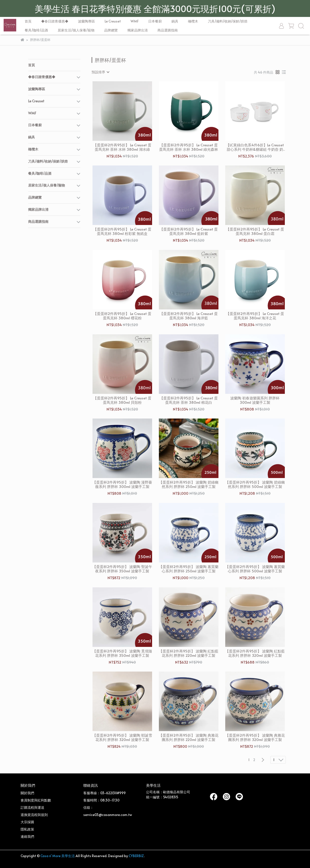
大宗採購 (27, 822)
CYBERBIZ (136, 856)
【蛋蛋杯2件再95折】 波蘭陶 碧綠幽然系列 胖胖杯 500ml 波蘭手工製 (255, 484)
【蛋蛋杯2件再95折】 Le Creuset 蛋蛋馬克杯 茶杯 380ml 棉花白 (189, 400)
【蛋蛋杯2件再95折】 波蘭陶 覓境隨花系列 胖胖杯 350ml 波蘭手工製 (122, 653)
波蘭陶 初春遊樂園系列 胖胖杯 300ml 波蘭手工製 (255, 400)
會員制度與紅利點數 (36, 800)
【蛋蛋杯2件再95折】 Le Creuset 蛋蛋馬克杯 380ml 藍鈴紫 (189, 231)
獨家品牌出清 (138, 30)
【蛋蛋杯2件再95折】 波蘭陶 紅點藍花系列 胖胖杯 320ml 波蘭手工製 (255, 653)
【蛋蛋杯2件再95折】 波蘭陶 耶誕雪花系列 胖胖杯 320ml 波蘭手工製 (122, 737)
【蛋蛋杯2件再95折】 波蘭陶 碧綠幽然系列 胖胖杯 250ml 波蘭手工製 (189, 484)
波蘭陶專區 (86, 21)
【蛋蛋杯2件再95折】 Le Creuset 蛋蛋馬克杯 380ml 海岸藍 (189, 316)
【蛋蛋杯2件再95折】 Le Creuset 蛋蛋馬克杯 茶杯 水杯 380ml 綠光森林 (189, 147)
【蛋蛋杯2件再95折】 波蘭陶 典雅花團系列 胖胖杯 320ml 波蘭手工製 (255, 737)
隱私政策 (27, 829)
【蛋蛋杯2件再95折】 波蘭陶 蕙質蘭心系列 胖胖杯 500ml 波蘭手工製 (255, 569)
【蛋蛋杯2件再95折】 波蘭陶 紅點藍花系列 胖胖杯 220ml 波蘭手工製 (189, 653)
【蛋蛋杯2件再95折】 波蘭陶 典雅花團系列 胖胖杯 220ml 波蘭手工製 (189, 737)
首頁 (28, 21)
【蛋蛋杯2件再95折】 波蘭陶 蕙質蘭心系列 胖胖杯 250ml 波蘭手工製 (189, 569)
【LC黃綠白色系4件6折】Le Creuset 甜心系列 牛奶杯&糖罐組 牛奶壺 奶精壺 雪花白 (255, 147)
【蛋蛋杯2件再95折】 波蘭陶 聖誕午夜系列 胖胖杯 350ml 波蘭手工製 (122, 569)
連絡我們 (27, 836)
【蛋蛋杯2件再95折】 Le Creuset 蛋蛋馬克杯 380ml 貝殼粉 (122, 400)
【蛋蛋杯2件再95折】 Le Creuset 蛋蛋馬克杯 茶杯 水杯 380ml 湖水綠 (122, 147)
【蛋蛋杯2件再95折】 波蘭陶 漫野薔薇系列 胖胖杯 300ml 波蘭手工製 (122, 484)
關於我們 (27, 793)
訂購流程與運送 (32, 807)
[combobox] (100, 72)
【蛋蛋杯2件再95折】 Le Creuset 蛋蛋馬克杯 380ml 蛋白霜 (255, 231)
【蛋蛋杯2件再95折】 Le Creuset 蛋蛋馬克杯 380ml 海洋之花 (255, 316)
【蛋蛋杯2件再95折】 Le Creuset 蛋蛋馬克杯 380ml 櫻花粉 (122, 316)
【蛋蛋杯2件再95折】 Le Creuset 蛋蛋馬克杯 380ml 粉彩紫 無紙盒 (122, 231)
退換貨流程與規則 (34, 815)
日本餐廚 (155, 21)
